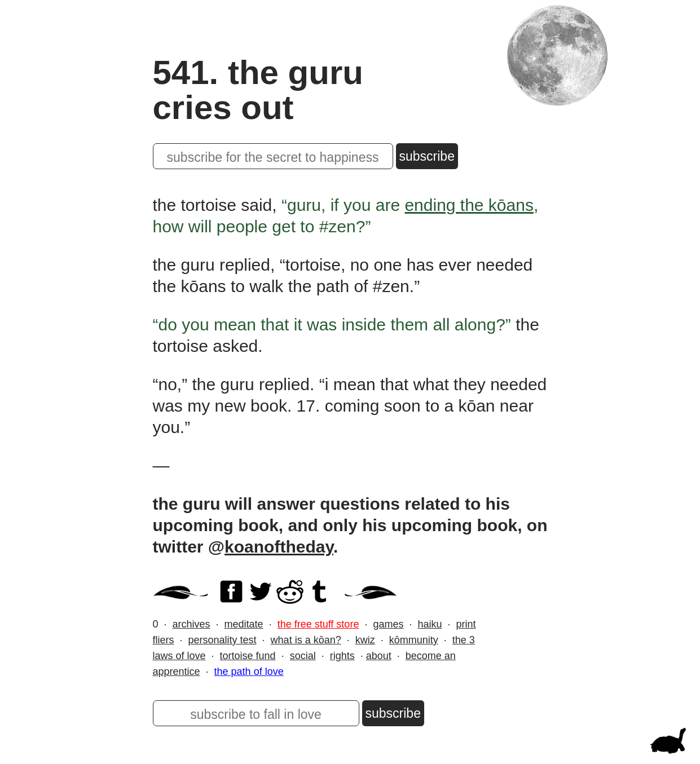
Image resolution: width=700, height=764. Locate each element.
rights (342, 656)
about (379, 656)
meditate (244, 624)
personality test (223, 640)
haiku (430, 624)
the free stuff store (318, 624)
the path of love (249, 672)
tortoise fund (248, 656)
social (303, 656)
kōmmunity (414, 640)
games (388, 624)
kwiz (365, 640)
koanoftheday (279, 547)
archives (191, 624)
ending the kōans (469, 205)
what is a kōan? (306, 640)
